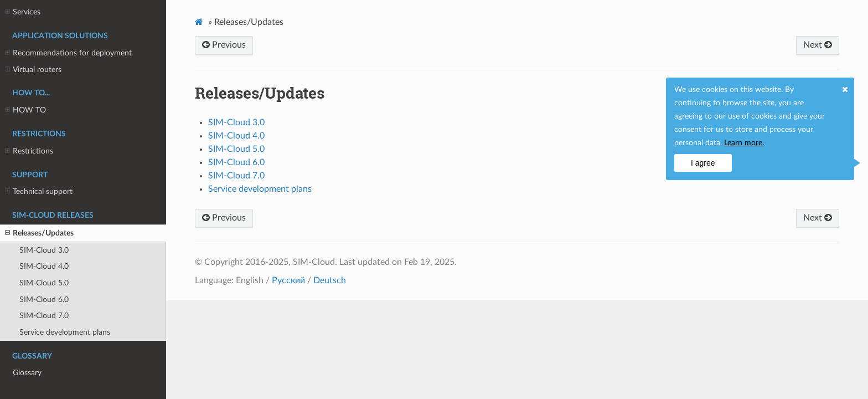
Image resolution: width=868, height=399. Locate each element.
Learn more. (744, 143)
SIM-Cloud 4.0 (44, 266)
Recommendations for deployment (68, 53)
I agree (703, 163)
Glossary (27, 373)
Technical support (39, 192)
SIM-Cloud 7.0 (44, 316)
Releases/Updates (39, 233)
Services (23, 12)
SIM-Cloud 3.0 (44, 250)
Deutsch (330, 280)
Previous (224, 45)
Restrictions (29, 151)
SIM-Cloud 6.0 (44, 300)
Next (818, 45)
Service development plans (65, 332)
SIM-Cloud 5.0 (44, 283)
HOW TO (25, 110)
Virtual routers (33, 70)
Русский (288, 280)
